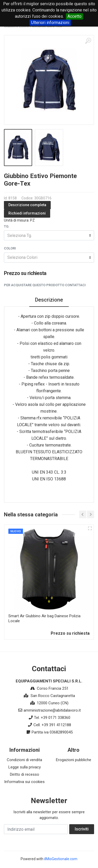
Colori (10, 248)
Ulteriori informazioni (50, 23)
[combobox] (49, 235)
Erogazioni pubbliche (74, 760)
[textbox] (49, 235)
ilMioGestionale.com (61, 859)
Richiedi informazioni (27, 213)
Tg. (7, 226)
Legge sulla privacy (25, 767)
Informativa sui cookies (24, 782)
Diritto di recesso (25, 774)
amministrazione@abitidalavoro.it (52, 710)
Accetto (74, 16)
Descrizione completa (27, 205)
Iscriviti (82, 829)
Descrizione (49, 300)
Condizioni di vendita (24, 760)
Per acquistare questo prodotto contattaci (45, 285)
